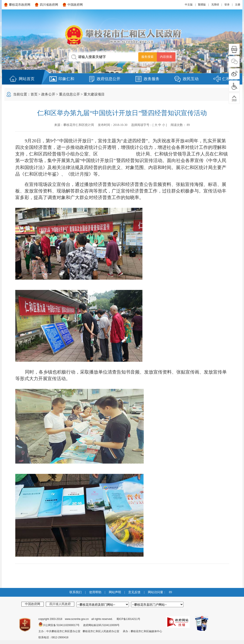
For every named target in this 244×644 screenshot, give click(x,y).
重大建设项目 (94, 94)
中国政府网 (75, 5)
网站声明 (115, 592)
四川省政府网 (49, 5)
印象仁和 (66, 79)
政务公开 (48, 94)
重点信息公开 (69, 94)
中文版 (189, 5)
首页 (34, 94)
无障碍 (215, 5)
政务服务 (152, 79)
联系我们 (76, 592)
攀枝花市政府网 (20, 5)
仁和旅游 (230, 79)
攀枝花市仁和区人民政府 (122, 35)
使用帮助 (95, 592)
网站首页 (27, 79)
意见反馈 (134, 592)
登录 (227, 5)
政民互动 (191, 79)
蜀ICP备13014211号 (128, 619)
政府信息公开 (109, 79)
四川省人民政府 (60, 604)
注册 (238, 5)
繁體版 (202, 5)
